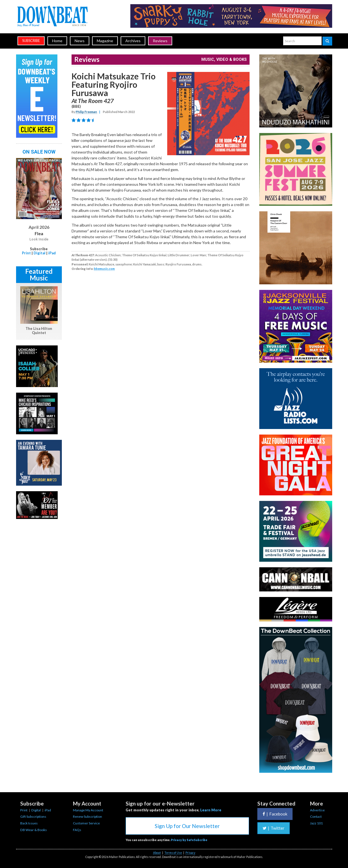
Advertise (317, 810)
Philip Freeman (86, 112)
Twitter (274, 828)
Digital (40, 253)
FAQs (77, 830)
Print (26, 253)
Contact (316, 816)
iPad (52, 253)
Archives (133, 41)
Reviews (160, 41)
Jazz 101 (316, 823)
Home (57, 41)
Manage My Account (88, 810)
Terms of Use (173, 853)
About (157, 853)
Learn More (211, 810)
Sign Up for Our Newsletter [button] (187, 826)
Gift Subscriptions (33, 816)
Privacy (190, 853)
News (80, 41)
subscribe (31, 41)
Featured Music (39, 274)
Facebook (275, 814)
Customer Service (86, 823)
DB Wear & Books (34, 830)
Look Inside (39, 239)
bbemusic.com (104, 269)
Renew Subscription (87, 816)
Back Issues (29, 823)
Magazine (105, 41)
